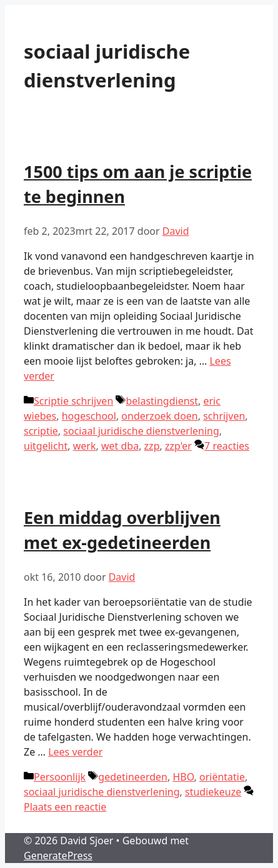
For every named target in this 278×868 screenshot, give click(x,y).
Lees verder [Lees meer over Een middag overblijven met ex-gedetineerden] (75, 752)
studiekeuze (213, 792)
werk (85, 446)
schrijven (224, 416)
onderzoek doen (159, 416)
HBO (183, 777)
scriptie (41, 431)
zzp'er (178, 446)
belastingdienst (162, 401)
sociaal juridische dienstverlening (141, 431)
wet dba (120, 446)
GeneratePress (58, 856)
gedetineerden (133, 777)
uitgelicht (46, 446)
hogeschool (89, 416)
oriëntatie (222, 777)
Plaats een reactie (65, 807)
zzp (152, 446)
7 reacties (227, 446)
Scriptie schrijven (73, 401)
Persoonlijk (60, 777)
